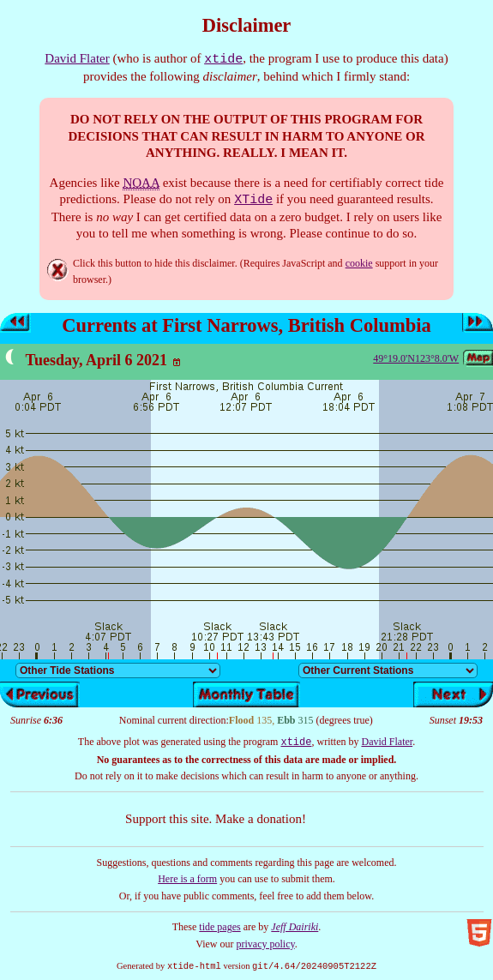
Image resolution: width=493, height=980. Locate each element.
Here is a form (187, 879)
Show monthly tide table (246, 694)
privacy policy (266, 944)
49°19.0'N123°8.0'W (416, 358)
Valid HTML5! (479, 933)
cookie (359, 263)
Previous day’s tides (15, 323)
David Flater (77, 58)
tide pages (219, 927)
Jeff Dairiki (295, 927)
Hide (58, 270)
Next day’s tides (478, 323)
